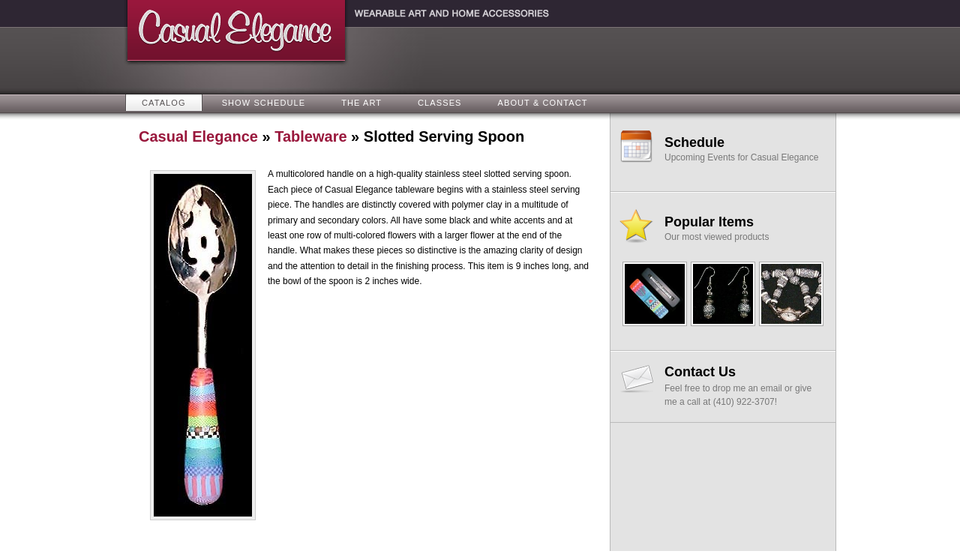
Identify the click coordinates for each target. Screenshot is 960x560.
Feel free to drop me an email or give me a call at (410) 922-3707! (743, 386)
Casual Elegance (198, 136)
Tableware (310, 136)
